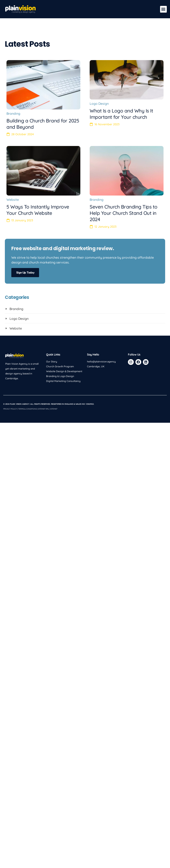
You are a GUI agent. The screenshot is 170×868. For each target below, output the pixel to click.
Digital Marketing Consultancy (63, 381)
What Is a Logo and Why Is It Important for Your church (121, 114)
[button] (163, 9)
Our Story (52, 362)
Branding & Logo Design (60, 376)
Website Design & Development (64, 371)
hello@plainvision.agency (101, 362)
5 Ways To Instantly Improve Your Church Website (38, 210)
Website (13, 200)
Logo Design (99, 104)
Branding (13, 113)
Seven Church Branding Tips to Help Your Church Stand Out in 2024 (124, 213)
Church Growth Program (60, 366)
